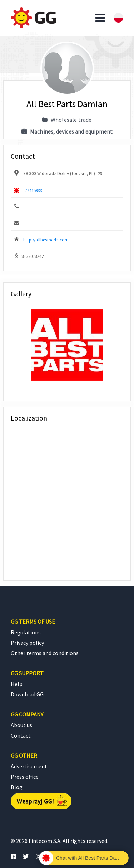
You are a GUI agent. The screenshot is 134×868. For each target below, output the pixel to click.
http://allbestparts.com (46, 240)
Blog (17, 787)
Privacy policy (27, 643)
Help (17, 684)
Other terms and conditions (45, 653)
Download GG (27, 694)
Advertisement (29, 766)
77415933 (33, 190)
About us (21, 725)
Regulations (26, 632)
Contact (21, 735)
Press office (25, 777)
